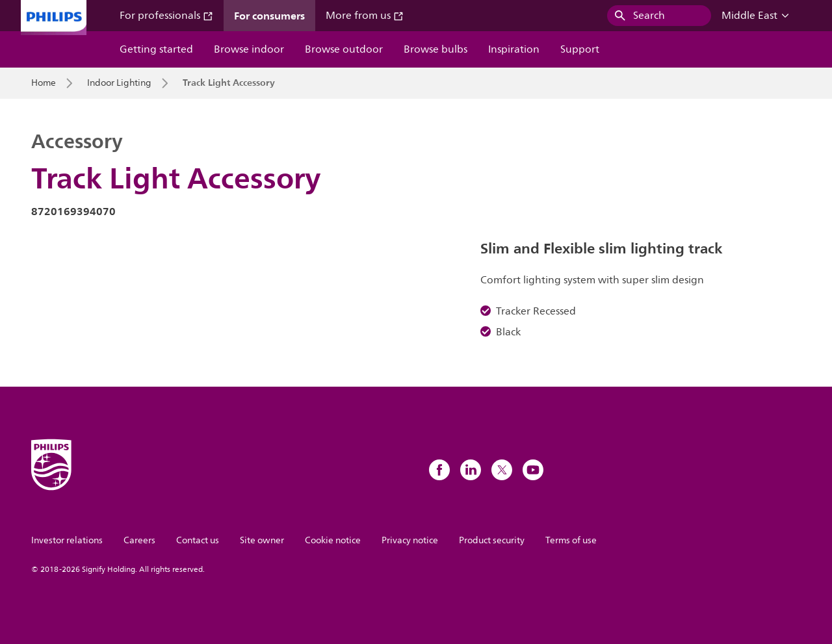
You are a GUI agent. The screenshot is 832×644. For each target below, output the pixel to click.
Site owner (262, 540)
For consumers (269, 16)
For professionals (166, 16)
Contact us (198, 540)
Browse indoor (249, 49)
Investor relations (67, 540)
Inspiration (514, 49)
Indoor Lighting (119, 83)
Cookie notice (333, 540)
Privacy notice (410, 540)
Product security (492, 540)
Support (580, 49)
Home (44, 83)
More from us (365, 16)
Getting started (156, 49)
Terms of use (571, 540)
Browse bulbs (435, 49)
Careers (139, 540)
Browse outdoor (344, 49)
